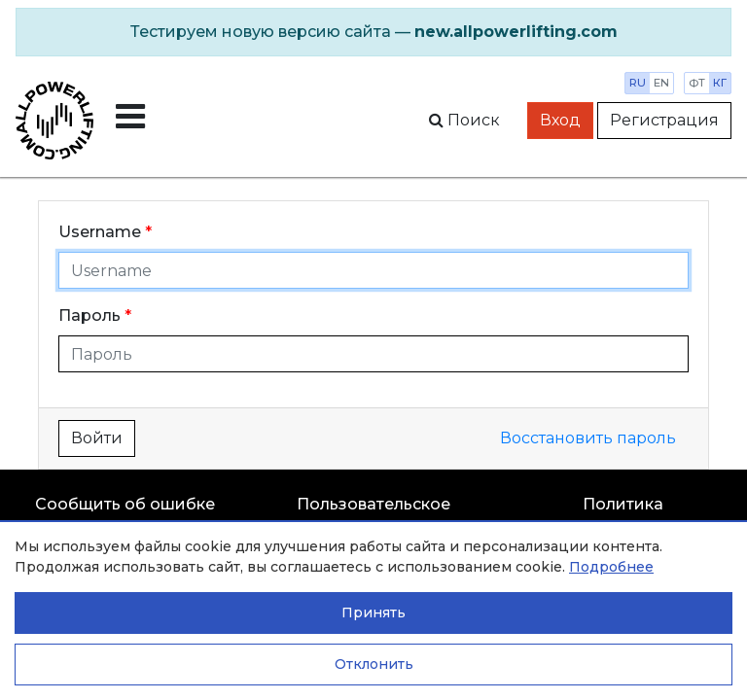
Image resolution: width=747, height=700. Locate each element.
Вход (560, 120)
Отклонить (374, 664)
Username (100, 232)
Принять (373, 612)
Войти (97, 438)
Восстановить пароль (588, 438)
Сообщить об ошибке (125, 504)
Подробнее (611, 567)
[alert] (373, 32)
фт (697, 83)
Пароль (89, 315)
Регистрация (664, 120)
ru (638, 83)
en (661, 83)
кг (720, 83)
